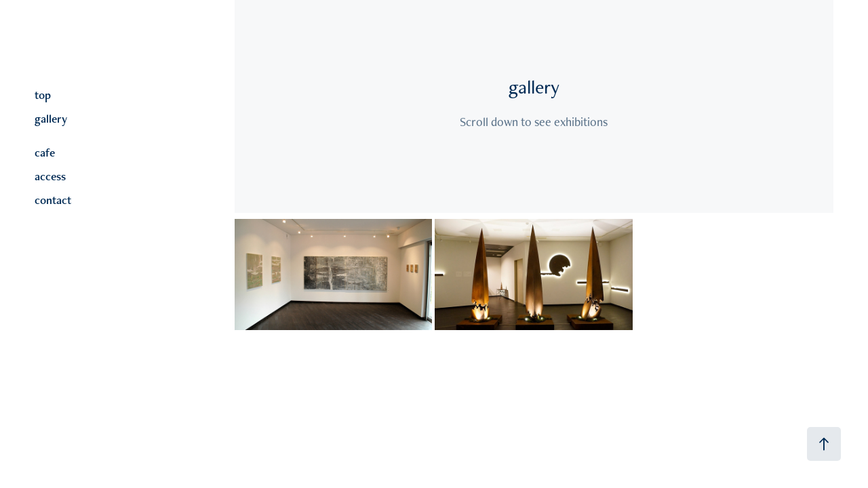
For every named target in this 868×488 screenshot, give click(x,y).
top (43, 95)
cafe (45, 152)
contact (53, 200)
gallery (51, 119)
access (50, 176)
